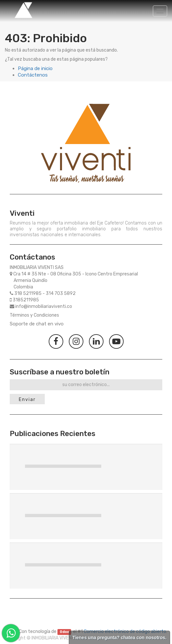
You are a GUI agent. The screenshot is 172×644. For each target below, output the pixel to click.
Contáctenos (33, 75)
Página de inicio (35, 68)
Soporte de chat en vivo (37, 324)
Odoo (64, 632)
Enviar (27, 400)
